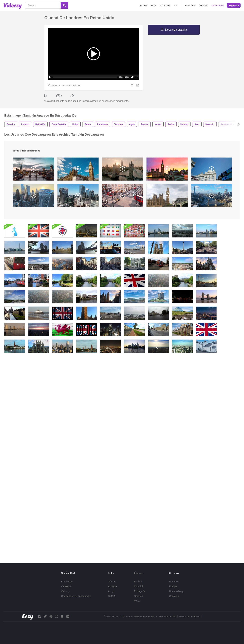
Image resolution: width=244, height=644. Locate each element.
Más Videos (165, 6)
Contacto (174, 596)
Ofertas (112, 582)
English (138, 582)
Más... (137, 601)
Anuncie (112, 586)
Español (138, 586)
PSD (176, 6)
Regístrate (234, 6)
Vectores (144, 6)
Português (140, 591)
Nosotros (174, 582)
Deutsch (138, 596)
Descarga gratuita (176, 30)
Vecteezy (66, 586)
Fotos (154, 6)
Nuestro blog (176, 591)
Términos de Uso (167, 616)
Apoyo (111, 591)
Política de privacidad (189, 616)
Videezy (65, 591)
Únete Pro (203, 6)
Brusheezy (67, 582)
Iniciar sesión (217, 6)
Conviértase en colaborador (76, 596)
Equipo (173, 586)
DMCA (112, 596)
